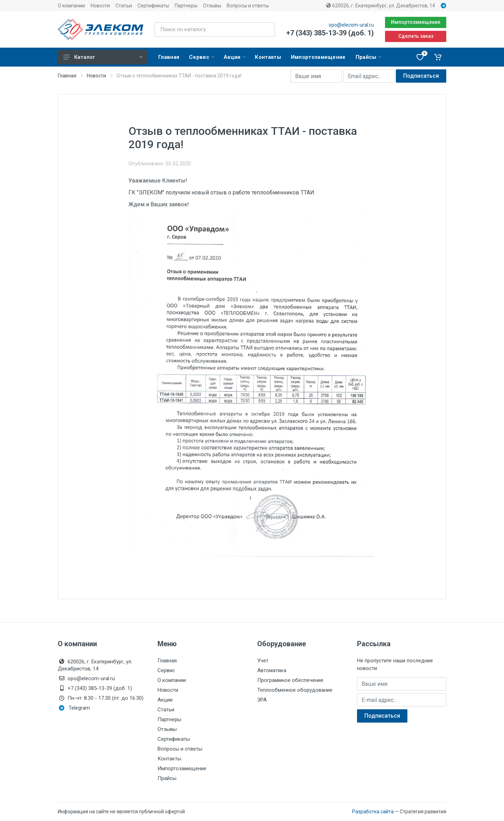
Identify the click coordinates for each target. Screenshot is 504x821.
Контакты (169, 759)
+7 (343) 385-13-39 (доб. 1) (330, 33)
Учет (263, 661)
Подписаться (421, 76)
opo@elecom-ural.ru (351, 25)
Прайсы (167, 778)
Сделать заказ (416, 36)
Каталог (103, 57)
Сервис (166, 670)
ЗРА (262, 700)
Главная (67, 76)
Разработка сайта (373, 812)
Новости (100, 6)
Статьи (124, 6)
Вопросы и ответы (248, 6)
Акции (165, 700)
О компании (71, 6)
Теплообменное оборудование (295, 690)
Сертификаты (153, 6)
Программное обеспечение (290, 680)
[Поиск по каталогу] (215, 29)
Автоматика (272, 670)
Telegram (74, 708)
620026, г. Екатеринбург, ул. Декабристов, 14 (381, 6)
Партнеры (186, 6)
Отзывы (212, 6)
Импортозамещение (416, 22)
